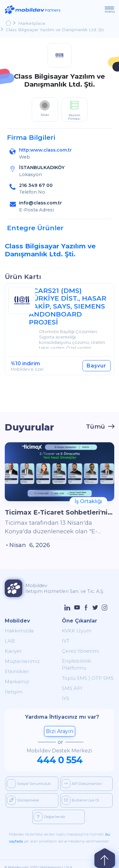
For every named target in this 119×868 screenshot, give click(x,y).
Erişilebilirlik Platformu (84, 661)
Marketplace (31, 23)
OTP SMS (97, 671)
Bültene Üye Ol (80, 793)
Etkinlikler (14, 671)
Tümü (96, 426)
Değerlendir (50, 809)
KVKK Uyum (74, 630)
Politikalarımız (52, 860)
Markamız (15, 681)
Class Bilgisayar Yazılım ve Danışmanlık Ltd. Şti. (54, 29)
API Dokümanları (82, 776)
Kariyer (12, 651)
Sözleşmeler (23, 793)
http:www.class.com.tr (45, 149)
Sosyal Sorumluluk (29, 776)
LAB (9, 640)
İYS (65, 691)
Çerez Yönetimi (78, 651)
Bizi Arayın (60, 724)
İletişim (12, 691)
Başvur (97, 365)
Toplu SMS (73, 671)
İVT (65, 640)
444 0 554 (60, 753)
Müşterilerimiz (19, 661)
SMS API (70, 681)
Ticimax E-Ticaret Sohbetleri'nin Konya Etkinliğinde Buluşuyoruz (60, 512)
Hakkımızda (17, 630)
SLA (69, 860)
